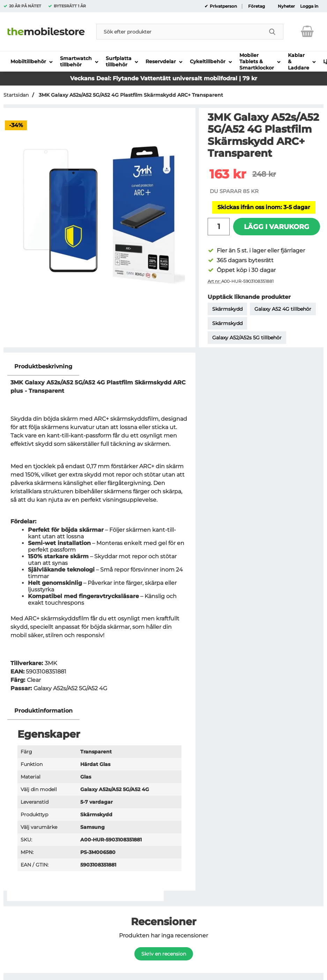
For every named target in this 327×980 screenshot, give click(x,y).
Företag (257, 6)
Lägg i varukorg (277, 227)
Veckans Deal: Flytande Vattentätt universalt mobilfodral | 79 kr (164, 78)
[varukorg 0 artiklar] (307, 31)
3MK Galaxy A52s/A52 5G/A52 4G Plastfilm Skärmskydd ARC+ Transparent (130, 95)
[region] (99, 367)
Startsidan (16, 95)
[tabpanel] (99, 530)
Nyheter (286, 6)
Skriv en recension (164, 954)
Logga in (309, 6)
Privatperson (223, 6)
